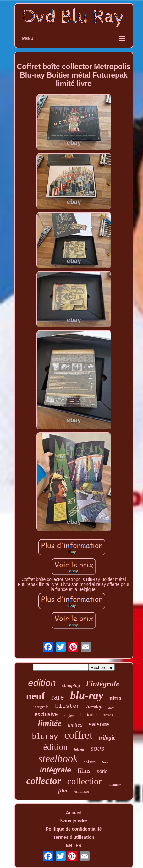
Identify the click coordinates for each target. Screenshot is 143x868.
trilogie (107, 738)
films (84, 771)
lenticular (89, 715)
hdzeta (79, 750)
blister (68, 706)
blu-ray (87, 695)
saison (90, 762)
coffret (78, 735)
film (63, 791)
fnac (105, 762)
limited (75, 725)
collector (44, 781)
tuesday (94, 707)
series (108, 715)
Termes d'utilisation (74, 837)
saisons (99, 724)
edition (42, 683)
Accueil (74, 813)
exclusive (46, 714)
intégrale (56, 770)
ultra (115, 698)
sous (97, 748)
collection (85, 781)
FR (79, 845)
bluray (45, 737)
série (102, 771)
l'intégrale (103, 684)
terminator (81, 791)
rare (58, 697)
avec (111, 708)
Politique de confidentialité (74, 829)
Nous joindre (74, 821)
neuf (36, 696)
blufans (69, 716)
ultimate (115, 785)
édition (55, 747)
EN (69, 845)
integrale (41, 707)
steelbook (58, 759)
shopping (71, 685)
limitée (49, 723)
